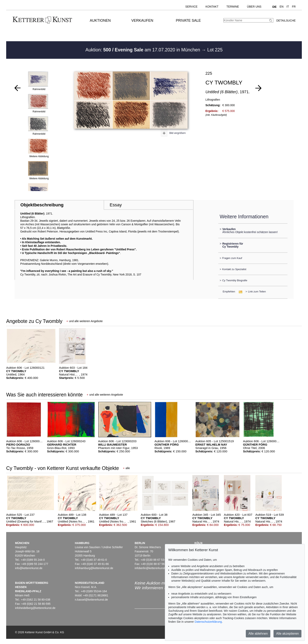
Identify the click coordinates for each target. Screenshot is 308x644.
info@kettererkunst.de (29, 568)
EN (282, 7)
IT (288, 7)
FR (294, 7)
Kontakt (212, 7)
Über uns (254, 7)
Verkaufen (142, 21)
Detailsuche (286, 21)
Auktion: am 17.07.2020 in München (144, 50)
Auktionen (100, 21)
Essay (116, 205)
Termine (233, 7)
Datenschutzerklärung (208, 622)
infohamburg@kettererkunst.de (94, 568)
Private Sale (188, 21)
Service (191, 7)
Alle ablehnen (258, 634)
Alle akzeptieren (287, 634)
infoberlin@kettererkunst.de (152, 568)
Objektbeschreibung (42, 205)
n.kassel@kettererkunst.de (91, 600)
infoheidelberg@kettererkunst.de (35, 608)
